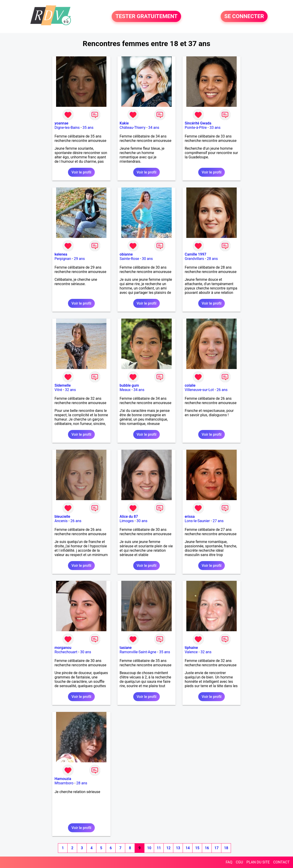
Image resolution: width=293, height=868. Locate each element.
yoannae (61, 123)
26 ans (222, 390)
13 (178, 848)
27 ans (218, 521)
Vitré (58, 390)
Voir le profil (81, 172)
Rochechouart (66, 652)
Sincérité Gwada (198, 123)
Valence (191, 652)
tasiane (126, 648)
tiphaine (191, 648)
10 (149, 848)
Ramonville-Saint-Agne (138, 652)
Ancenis (61, 521)
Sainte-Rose (129, 259)
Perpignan (63, 259)
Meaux (125, 390)
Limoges (127, 521)
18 (226, 848)
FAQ (229, 862)
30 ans (147, 259)
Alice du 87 (129, 517)
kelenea (61, 254)
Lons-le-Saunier (197, 521)
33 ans (215, 128)
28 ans (212, 259)
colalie (190, 385)
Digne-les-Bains (67, 128)
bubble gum (129, 385)
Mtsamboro (64, 783)
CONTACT (281, 862)
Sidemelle (63, 385)
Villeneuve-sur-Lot (199, 390)
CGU (239, 862)
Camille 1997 (195, 254)
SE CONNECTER (244, 17)
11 (159, 848)
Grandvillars (194, 259)
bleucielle (62, 517)
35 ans (88, 128)
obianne (126, 254)
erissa (190, 517)
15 (197, 848)
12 (168, 848)
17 (217, 848)
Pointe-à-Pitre (196, 128)
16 (207, 848)
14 (188, 848)
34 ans (154, 128)
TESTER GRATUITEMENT (146, 17)
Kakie (124, 123)
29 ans (79, 259)
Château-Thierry (133, 128)
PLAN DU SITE (258, 862)
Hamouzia (63, 779)
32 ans (71, 390)
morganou (63, 648)
